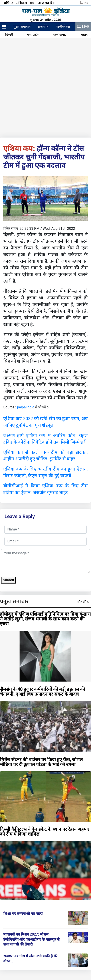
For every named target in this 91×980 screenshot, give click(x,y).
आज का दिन (47, 3)
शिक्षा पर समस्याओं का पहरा (23, 913)
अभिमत (9, 3)
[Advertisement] (45, 87)
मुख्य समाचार (22, 27)
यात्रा (33, 3)
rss (84, 3)
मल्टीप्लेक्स (63, 27)
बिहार (84, 34)
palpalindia (26, 407)
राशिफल (22, 3)
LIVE (83, 27)
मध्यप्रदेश (33, 34)
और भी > (83, 602)
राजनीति (43, 27)
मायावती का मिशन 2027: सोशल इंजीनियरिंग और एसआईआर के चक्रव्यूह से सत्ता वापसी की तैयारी (31, 939)
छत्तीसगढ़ (60, 34)
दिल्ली (9, 34)
